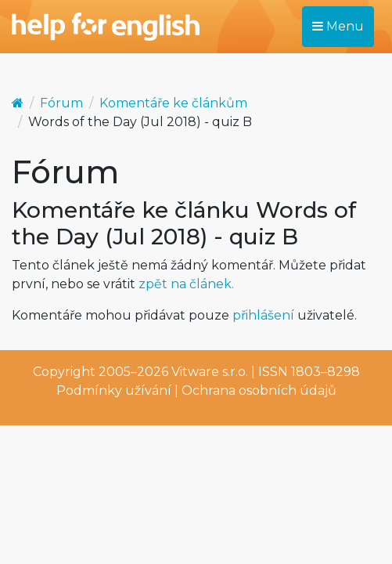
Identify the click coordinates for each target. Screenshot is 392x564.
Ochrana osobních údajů (259, 390)
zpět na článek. (186, 284)
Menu (338, 26)
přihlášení (263, 315)
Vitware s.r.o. (210, 372)
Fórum (61, 103)
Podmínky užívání (114, 390)
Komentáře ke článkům (173, 103)
